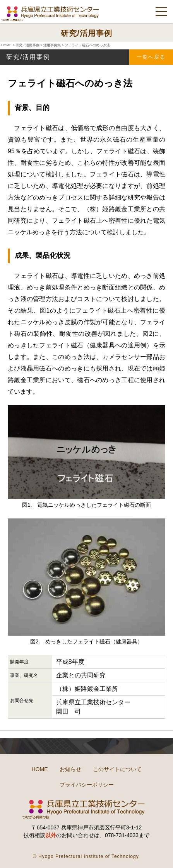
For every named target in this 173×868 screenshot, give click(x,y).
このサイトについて (117, 769)
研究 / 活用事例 (27, 45)
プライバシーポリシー (87, 785)
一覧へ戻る (151, 57)
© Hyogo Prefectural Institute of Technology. (86, 856)
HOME (6, 45)
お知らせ (70, 769)
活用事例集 (52, 45)
